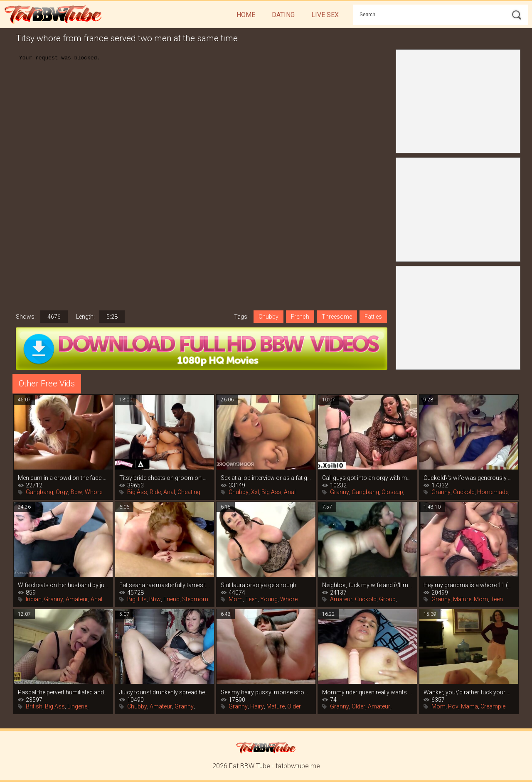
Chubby (268, 317)
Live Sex (325, 15)
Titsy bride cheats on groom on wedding (165, 478)
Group (387, 599)
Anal (169, 492)
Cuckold (464, 492)
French (300, 317)
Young (269, 599)
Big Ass (137, 492)
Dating (283, 15)
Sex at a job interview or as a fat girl (266, 478)
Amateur (77, 599)
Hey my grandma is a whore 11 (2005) (469, 585)
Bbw (76, 492)
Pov (453, 706)
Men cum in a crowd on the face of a (63, 478)
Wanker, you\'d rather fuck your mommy (469, 692)
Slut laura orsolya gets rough (259, 585)
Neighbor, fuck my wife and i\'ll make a (367, 585)
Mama (469, 706)
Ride (155, 492)
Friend (171, 599)
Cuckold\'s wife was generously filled (469, 478)
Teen (251, 599)
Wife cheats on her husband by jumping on (63, 585)
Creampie (493, 706)
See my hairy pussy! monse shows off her (266, 692)
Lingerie (77, 706)
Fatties (373, 317)
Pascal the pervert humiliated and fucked (63, 692)
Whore (94, 492)
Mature (462, 599)
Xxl (255, 492)
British (34, 706)
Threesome (337, 317)
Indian (34, 599)
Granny (340, 492)
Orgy (62, 492)
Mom (236, 599)
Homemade (493, 492)
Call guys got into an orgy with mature (367, 478)
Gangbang (39, 492)
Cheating (189, 492)
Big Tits (137, 599)
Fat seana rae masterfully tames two (165, 585)
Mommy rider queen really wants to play (367, 692)
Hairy (257, 706)
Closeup (392, 492)
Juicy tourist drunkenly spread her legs (165, 692)
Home (246, 15)
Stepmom (195, 599)
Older (294, 706)
